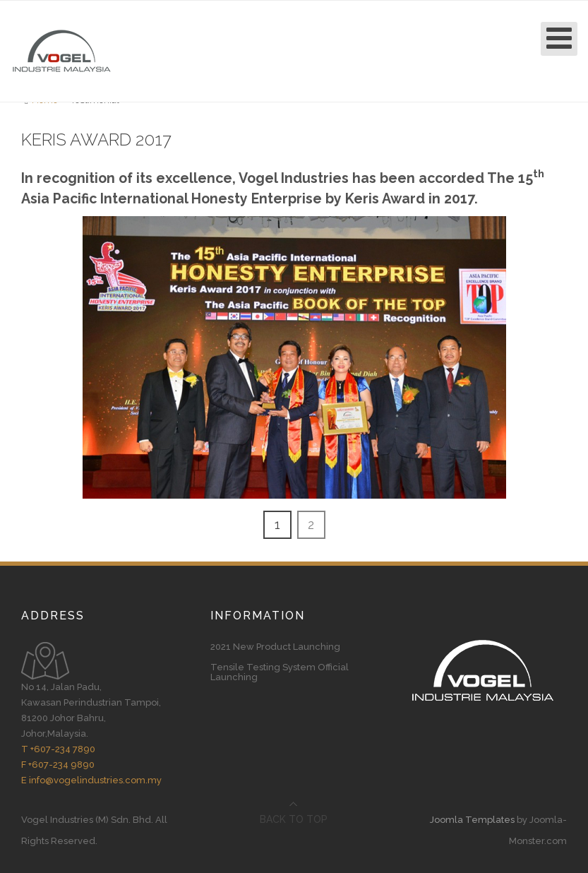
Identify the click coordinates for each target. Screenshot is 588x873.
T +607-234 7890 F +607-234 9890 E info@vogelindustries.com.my (91, 765)
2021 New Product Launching (275, 647)
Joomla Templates (472, 820)
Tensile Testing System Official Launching (280, 672)
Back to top (294, 819)
